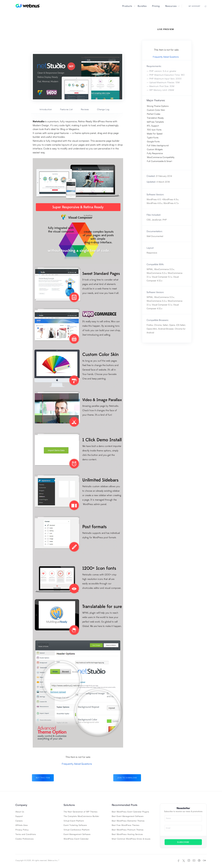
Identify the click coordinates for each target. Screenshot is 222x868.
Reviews (85, 109)
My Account (195, 6)
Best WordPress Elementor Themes (128, 821)
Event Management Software (77, 834)
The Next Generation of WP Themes (80, 812)
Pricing (156, 6)
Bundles (142, 6)
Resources (171, 6)
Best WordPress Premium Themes (128, 830)
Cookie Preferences (25, 839)
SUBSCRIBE (183, 842)
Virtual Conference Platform (77, 830)
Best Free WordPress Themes (126, 825)
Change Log (103, 109)
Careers (19, 821)
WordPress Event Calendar (76, 839)
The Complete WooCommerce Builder (81, 816)
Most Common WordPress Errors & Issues (131, 839)
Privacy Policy (22, 830)
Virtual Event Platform (74, 821)
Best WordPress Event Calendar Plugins (130, 812)
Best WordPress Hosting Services (127, 834)
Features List (66, 109)
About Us (20, 812)
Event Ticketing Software (75, 825)
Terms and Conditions (26, 834)
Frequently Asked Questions (77, 764)
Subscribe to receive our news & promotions (183, 811)
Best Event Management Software (128, 816)
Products (127, 6)
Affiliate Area (22, 825)
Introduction (46, 109)
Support (19, 816)
